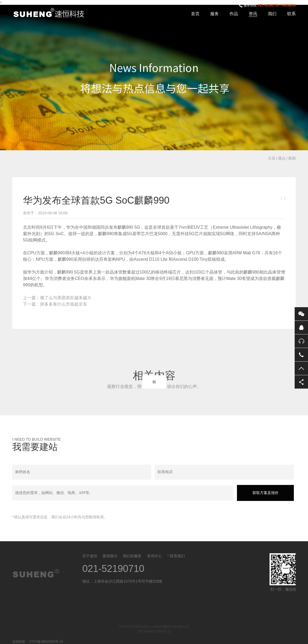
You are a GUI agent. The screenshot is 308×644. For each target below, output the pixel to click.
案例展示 (110, 556)
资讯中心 (154, 556)
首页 (195, 14)
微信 (301, 314)
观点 (282, 158)
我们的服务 (132, 556)
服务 (215, 14)
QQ (301, 327)
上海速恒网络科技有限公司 (52, 13)
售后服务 (301, 341)
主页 (272, 158)
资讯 (253, 14)
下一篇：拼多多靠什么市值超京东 (55, 304)
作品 (234, 14)
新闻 (292, 158)
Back (154, 382)
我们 (272, 14)
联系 (291, 14)
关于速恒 (90, 556)
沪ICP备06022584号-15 (154, 631)
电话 (301, 355)
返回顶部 (301, 368)
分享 (301, 382)
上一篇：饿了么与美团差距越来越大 (57, 298)
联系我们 (177, 556)
